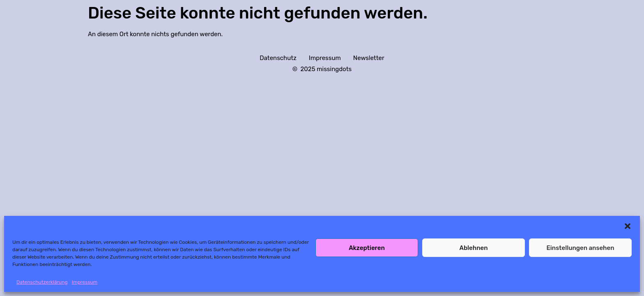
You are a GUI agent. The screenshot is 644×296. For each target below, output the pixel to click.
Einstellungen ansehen (580, 248)
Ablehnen (473, 248)
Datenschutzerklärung (42, 282)
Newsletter (369, 58)
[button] (628, 226)
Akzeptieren (367, 248)
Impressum (85, 282)
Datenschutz (278, 58)
